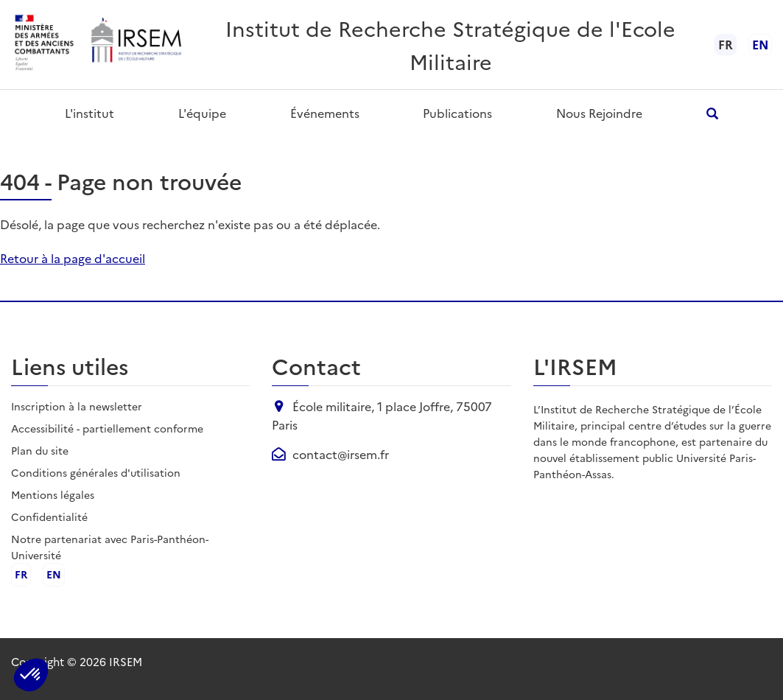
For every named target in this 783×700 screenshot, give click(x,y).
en (760, 44)
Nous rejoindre (599, 113)
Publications (457, 113)
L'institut (89, 113)
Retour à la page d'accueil (73, 258)
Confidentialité (49, 517)
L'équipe (202, 113)
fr (21, 575)
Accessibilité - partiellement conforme (107, 428)
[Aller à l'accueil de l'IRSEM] (136, 45)
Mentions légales (53, 494)
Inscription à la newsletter (77, 406)
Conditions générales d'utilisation (96, 472)
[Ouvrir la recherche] (712, 113)
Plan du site (40, 450)
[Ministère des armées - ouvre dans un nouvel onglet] (45, 45)
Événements (325, 113)
